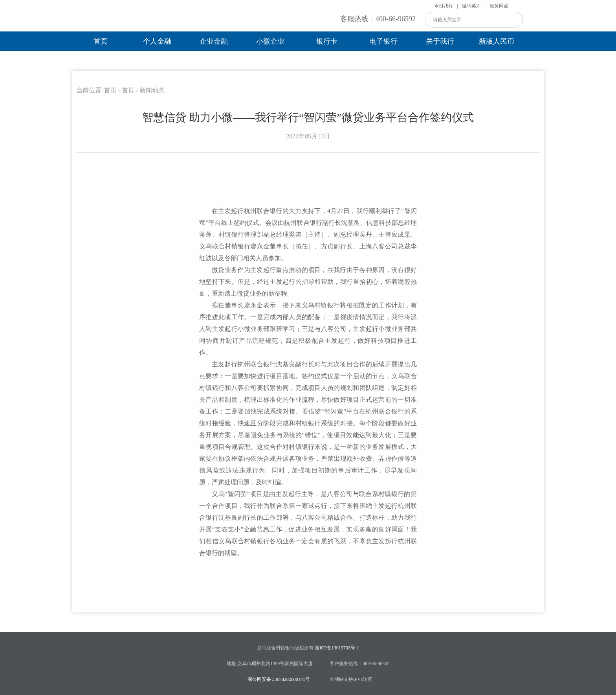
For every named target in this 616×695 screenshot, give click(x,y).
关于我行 (440, 41)
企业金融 (214, 41)
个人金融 (157, 41)
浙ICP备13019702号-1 (337, 648)
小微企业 (270, 41)
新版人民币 (497, 41)
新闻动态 (152, 90)
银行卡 (327, 41)
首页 (101, 41)
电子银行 (383, 41)
